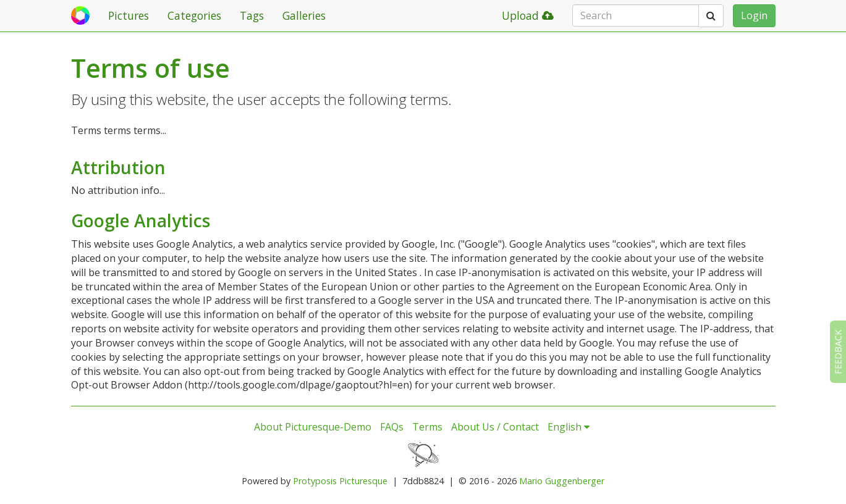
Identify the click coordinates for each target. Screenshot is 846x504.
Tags (252, 15)
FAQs (392, 427)
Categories (194, 15)
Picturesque (363, 481)
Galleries (304, 15)
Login (754, 15)
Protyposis (315, 481)
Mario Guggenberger (562, 481)
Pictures (129, 15)
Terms (427, 427)
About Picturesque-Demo (313, 427)
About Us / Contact (495, 427)
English (569, 427)
